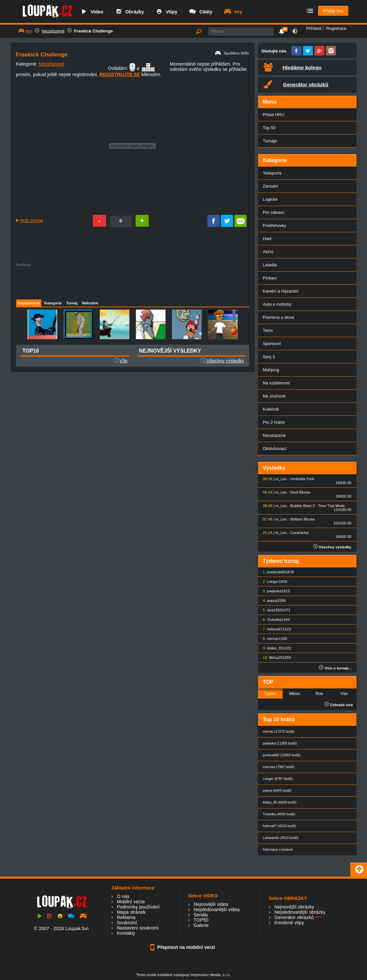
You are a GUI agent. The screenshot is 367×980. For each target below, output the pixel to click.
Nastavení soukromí (138, 928)
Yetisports (272, 173)
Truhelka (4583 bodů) (279, 814)
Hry (233, 12)
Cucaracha (299, 533)
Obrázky (129, 12)
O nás (123, 896)
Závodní (271, 186)
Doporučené (29, 303)
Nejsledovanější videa (217, 909)
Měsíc (295, 694)
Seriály (201, 915)
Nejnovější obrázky (294, 907)
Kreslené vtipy (289, 923)
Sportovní (272, 344)
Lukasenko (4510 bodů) (281, 838)
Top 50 (269, 128)
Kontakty (126, 933)
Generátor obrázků (294, 917)
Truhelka (274, 620)
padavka (274, 591)
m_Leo (281, 479)
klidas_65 (275, 648)
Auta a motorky (277, 304)
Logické (270, 199)
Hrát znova (32, 220)
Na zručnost (274, 396)
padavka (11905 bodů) (280, 743)
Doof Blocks (300, 492)
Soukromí (127, 923)
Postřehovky (275, 225)
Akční (268, 252)
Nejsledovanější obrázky (300, 912)
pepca (272, 601)
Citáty (200, 12)
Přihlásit (314, 28)
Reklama (126, 917)
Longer (273, 582)
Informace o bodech (278, 850)
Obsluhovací (275, 449)
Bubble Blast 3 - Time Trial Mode (317, 506)
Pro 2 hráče (274, 422)
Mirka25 (276, 658)
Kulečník (271, 409)
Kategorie (53, 303)
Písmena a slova (279, 317)
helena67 (275, 629)
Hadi (267, 239)
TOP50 (201, 920)
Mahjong (271, 370)
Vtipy (166, 12)
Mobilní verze (131, 902)
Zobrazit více (339, 705)
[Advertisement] (132, 281)
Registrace (336, 28)
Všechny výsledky (222, 361)
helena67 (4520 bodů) (280, 826)
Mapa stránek (131, 912)
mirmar (273, 639)
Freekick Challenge (94, 31)
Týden (270, 694)
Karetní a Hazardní (281, 291)
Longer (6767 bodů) (278, 779)
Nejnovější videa (211, 904)
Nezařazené (53, 31)
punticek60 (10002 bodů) (282, 755)
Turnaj (72, 303)
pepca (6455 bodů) (277, 791)
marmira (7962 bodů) (279, 767)
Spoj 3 (269, 357)
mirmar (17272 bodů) (279, 732)
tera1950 (274, 610)
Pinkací (270, 278)
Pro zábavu (274, 212)
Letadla (270, 265)
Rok (319, 694)
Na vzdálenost (276, 383)
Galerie (201, 925)
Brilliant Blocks (302, 519)
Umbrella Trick (302, 479)
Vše (124, 361)
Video (92, 12)
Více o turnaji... (335, 668)
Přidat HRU (274, 115)
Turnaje (270, 141)
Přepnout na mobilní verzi (183, 947)
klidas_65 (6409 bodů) (280, 802)
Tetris (268, 330)
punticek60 (276, 572)
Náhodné (90, 303)
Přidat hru (333, 11)
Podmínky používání (138, 907)
